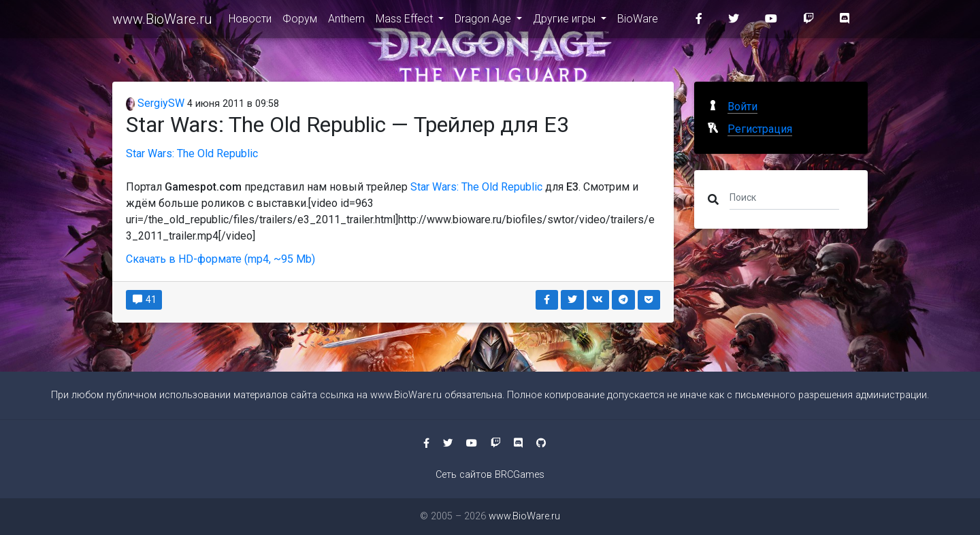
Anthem (346, 21)
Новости (250, 21)
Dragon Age (484, 21)
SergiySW (155, 103)
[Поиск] (784, 197)
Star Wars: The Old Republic (192, 153)
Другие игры (566, 21)
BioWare (638, 21)
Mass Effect (406, 21)
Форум (300, 21)
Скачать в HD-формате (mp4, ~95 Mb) (220, 259)
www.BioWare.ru (162, 22)
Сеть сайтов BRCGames (490, 475)
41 (144, 299)
